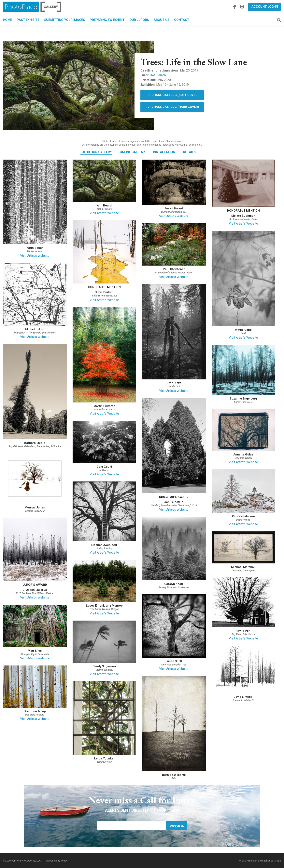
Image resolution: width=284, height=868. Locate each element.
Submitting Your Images (65, 20)
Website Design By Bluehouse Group (260, 861)
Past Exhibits (28, 20)
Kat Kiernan (158, 75)
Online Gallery (132, 152)
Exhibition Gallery (96, 152)
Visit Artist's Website (35, 256)
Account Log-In (265, 7)
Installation (164, 152)
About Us (162, 20)
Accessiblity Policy (57, 861)
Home (7, 20)
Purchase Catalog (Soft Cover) (172, 95)
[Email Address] (132, 826)
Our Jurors (139, 20)
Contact (182, 20)
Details (189, 152)
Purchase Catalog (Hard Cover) (172, 107)
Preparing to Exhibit (107, 20)
